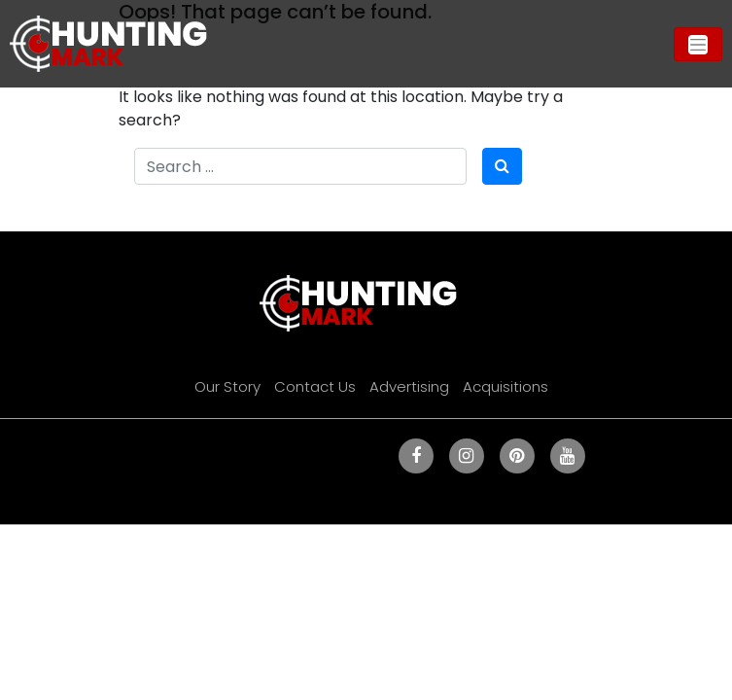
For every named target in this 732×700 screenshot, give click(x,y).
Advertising (409, 386)
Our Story (227, 386)
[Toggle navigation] (698, 44)
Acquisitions (505, 386)
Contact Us (315, 386)
